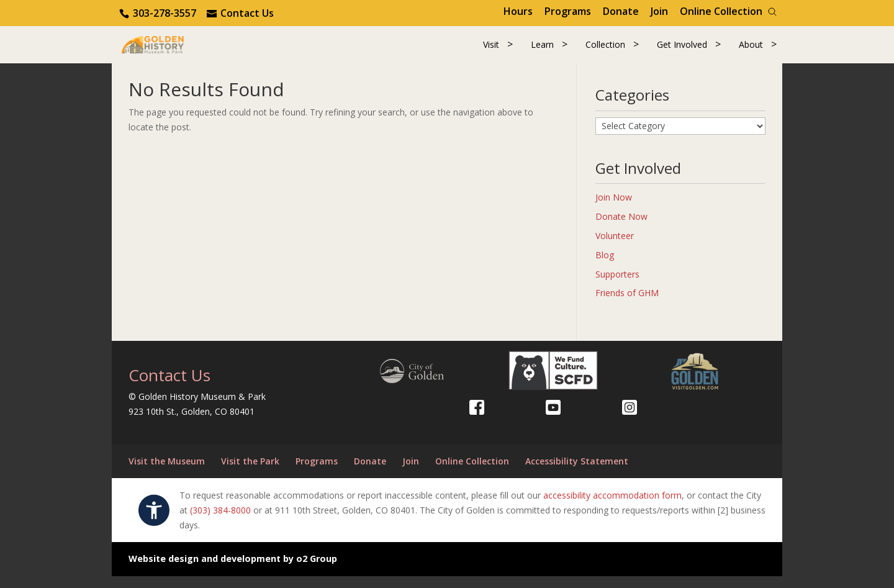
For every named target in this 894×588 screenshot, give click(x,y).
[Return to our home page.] (174, 49)
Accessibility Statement (577, 473)
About (751, 51)
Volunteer (615, 247)
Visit (491, 51)
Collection (605, 51)
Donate (621, 11)
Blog (605, 267)
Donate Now (621, 229)
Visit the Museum (167, 473)
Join (659, 11)
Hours (518, 11)
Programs (568, 11)
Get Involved (682, 51)
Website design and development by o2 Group (233, 571)
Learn (542, 51)
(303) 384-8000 (220, 522)
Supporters (617, 286)
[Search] (772, 12)
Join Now (614, 210)
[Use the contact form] (240, 13)
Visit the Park (250, 473)
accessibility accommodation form (612, 507)
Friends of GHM (627, 305)
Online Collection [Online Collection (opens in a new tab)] (721, 11)
